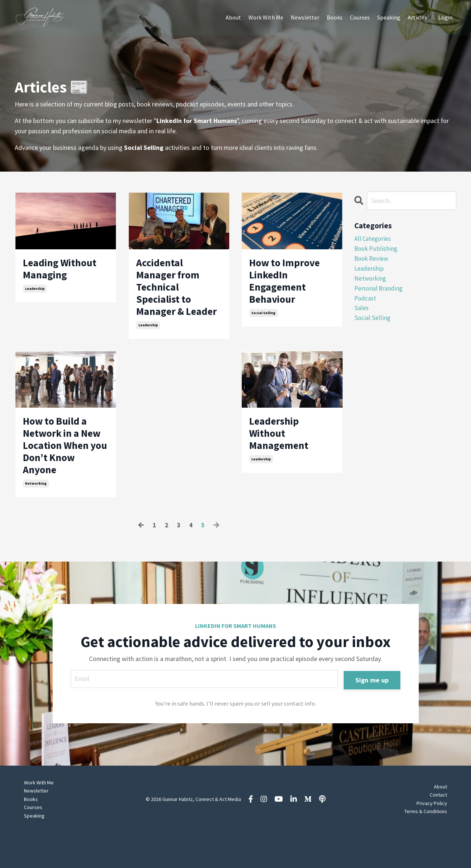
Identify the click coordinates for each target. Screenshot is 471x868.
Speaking (389, 17)
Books (335, 17)
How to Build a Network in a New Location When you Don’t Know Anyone (63, 475)
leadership (35, 293)
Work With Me (266, 17)
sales (362, 314)
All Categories (373, 240)
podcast (366, 303)
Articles (417, 17)
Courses (360, 17)
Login (445, 17)
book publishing (377, 250)
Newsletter (305, 17)
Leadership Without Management (283, 461)
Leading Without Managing (65, 271)
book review (372, 261)
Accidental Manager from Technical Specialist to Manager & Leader (172, 299)
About (233, 17)
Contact (438, 830)
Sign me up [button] (372, 715)
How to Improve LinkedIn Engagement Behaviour (290, 285)
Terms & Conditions (426, 847)
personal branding (380, 293)
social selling (263, 321)
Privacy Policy (432, 839)
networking (36, 518)
